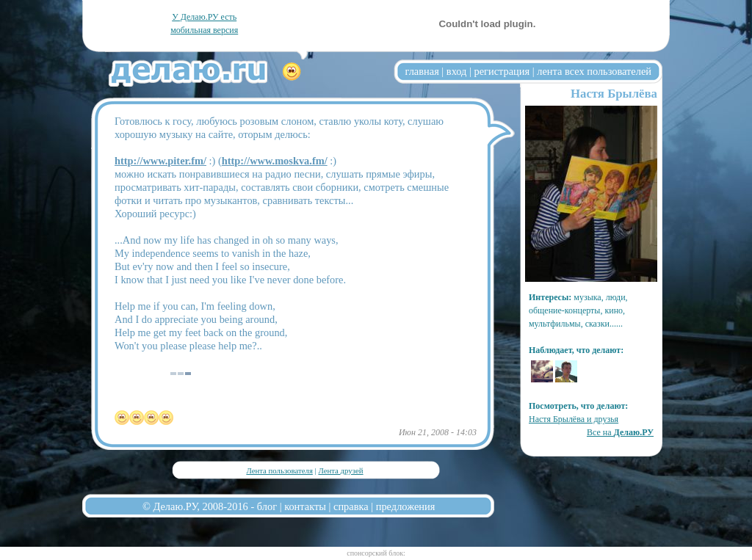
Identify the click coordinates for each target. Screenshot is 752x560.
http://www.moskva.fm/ (275, 161)
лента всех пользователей (594, 71)
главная (422, 71)
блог (267, 506)
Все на (620, 432)
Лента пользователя (279, 470)
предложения (406, 506)
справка (351, 506)
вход (457, 71)
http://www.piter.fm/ (160, 161)
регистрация (502, 71)
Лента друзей (340, 470)
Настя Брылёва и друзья (574, 419)
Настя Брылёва (614, 94)
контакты (305, 506)
